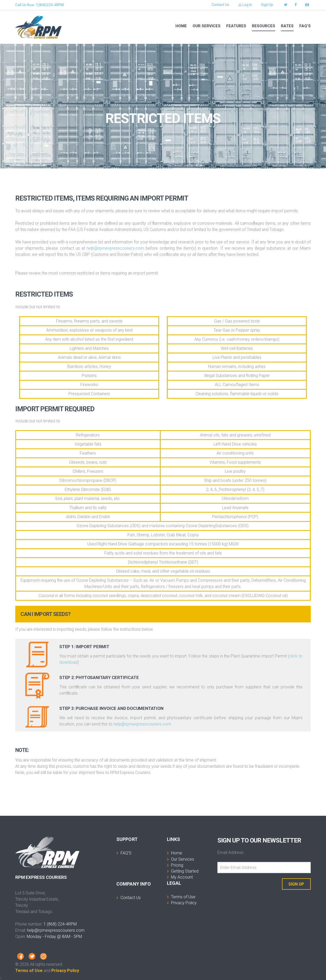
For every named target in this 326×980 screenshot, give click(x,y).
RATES (287, 26)
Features (236, 26)
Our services (207, 26)
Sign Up (267, 5)
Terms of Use (29, 971)
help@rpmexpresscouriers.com (115, 248)
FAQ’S (305, 26)
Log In (245, 5)
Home (181, 26)
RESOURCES (264, 26)
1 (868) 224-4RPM (60, 924)
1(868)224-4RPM (50, 5)
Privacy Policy (65, 971)
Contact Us (220, 5)
